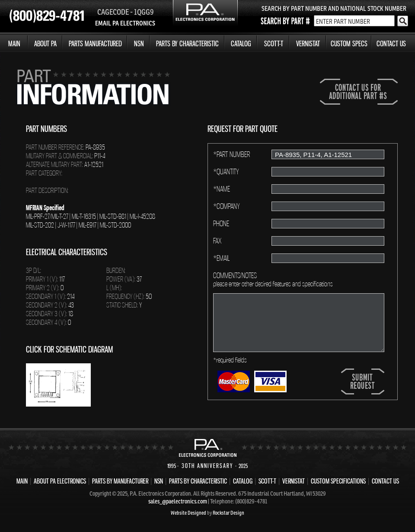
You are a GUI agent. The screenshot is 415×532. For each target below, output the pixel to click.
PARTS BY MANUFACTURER (120, 481)
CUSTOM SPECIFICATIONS (338, 481)
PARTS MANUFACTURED (95, 43)
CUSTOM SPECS (349, 43)
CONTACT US (391, 43)
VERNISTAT (308, 43)
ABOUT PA (45, 43)
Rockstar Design (228, 513)
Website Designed (188, 513)
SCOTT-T (274, 43)
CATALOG (241, 43)
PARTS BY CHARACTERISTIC (187, 43)
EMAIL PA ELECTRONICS (125, 23)
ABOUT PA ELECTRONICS (60, 481)
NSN (139, 43)
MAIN (14, 43)
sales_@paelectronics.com (178, 501)
